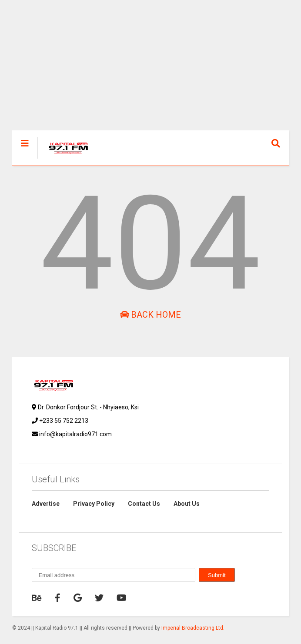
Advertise (46, 504)
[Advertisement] (151, 70)
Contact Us (144, 504)
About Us (187, 504)
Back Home (150, 315)
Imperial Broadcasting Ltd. (193, 628)
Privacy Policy (94, 504)
